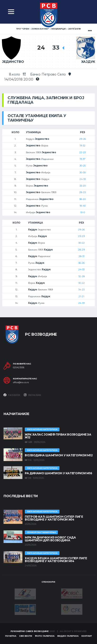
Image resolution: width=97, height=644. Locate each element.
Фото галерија (45, 636)
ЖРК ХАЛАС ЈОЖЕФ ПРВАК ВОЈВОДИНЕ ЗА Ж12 (58, 436)
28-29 (81, 250)
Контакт (87, 636)
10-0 (83, 212)
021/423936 (19, 368)
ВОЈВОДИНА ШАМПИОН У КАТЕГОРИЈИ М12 (59, 455)
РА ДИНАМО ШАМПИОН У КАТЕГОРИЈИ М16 (58, 473)
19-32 (82, 146)
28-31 (82, 256)
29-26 (83, 139)
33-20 (83, 186)
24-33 (83, 179)
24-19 (81, 303)
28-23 (82, 192)
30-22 (82, 243)
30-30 (83, 172)
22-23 (82, 152)
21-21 (81, 296)
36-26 (82, 263)
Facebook (12, 395)
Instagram (32, 395)
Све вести (26, 636)
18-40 (83, 206)
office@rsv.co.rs (21, 382)
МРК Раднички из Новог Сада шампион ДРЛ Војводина (50, 539)
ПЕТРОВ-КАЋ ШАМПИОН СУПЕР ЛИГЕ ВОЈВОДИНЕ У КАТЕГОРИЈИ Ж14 (54, 518)
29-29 (81, 236)
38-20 (82, 199)
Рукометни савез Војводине (30, 631)
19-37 (82, 159)
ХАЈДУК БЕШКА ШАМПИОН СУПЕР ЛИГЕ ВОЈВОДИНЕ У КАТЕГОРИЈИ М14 (56, 560)
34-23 (81, 290)
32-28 (82, 276)
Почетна (11, 636)
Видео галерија (68, 636)
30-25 (83, 166)
